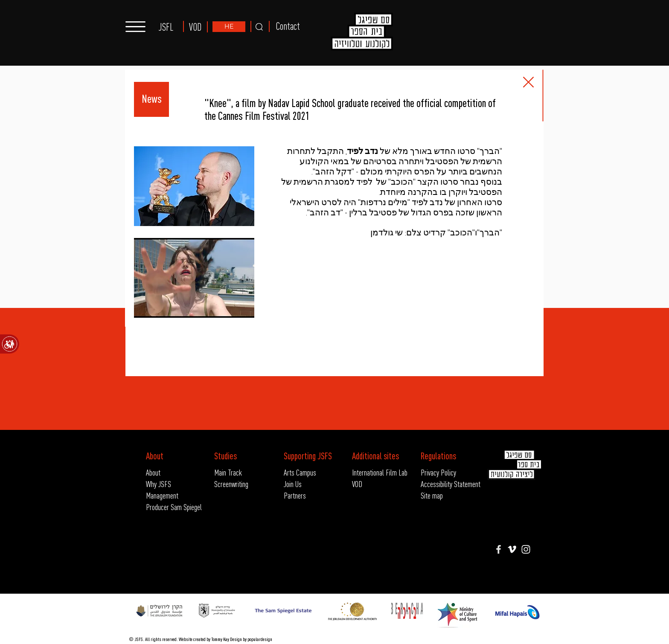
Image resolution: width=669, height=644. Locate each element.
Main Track (228, 472)
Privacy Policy (438, 472)
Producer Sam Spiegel (174, 507)
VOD (357, 484)
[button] (135, 27)
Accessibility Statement (443, 484)
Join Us (293, 484)
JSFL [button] (166, 27)
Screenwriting (231, 484)
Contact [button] (288, 26)
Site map (432, 495)
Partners (295, 495)
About (153, 472)
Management (162, 495)
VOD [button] (195, 27)
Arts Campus (300, 472)
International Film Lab (380, 472)
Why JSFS (159, 484)
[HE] (229, 27)
